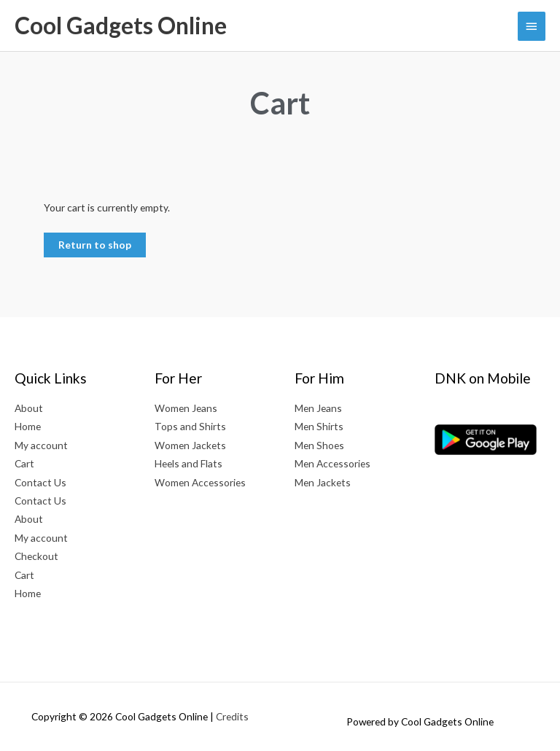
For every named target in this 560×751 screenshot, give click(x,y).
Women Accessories (200, 482)
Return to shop (95, 245)
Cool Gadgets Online (121, 25)
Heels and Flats (188, 463)
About (29, 408)
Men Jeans (318, 408)
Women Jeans (186, 408)
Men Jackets (323, 482)
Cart (24, 463)
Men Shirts (319, 426)
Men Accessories (332, 463)
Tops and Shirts (190, 426)
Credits (232, 716)
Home (28, 426)
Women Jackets (190, 445)
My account (41, 445)
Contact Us (40, 482)
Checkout (36, 556)
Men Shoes (319, 445)
